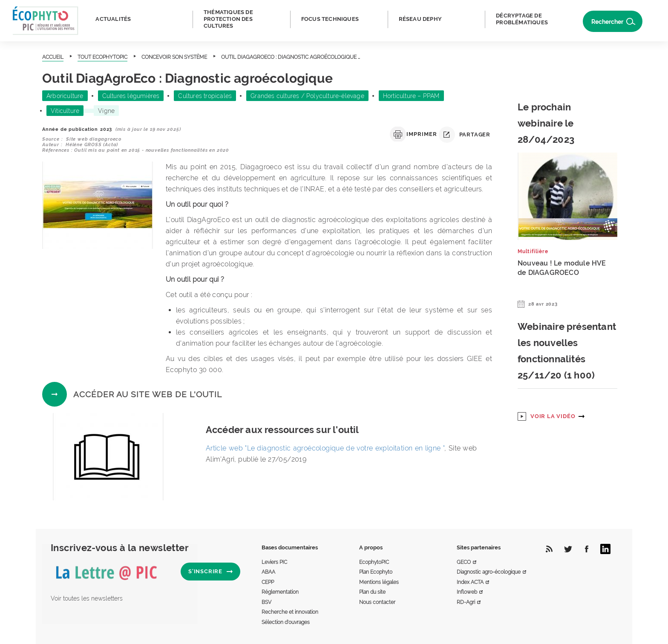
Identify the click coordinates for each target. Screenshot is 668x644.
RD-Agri (466, 602)
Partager (465, 135)
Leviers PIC (274, 562)
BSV (266, 602)
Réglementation (280, 592)
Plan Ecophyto (376, 572)
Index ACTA (470, 582)
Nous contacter (377, 602)
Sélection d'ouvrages (286, 622)
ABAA (268, 572)
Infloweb (467, 592)
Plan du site (372, 592)
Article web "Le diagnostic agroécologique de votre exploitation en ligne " (325, 448)
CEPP (268, 582)
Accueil (53, 57)
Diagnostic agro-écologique (489, 572)
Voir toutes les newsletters (87, 598)
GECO (464, 562)
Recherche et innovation (290, 612)
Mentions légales (379, 582)
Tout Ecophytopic (102, 57)
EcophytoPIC (374, 562)
